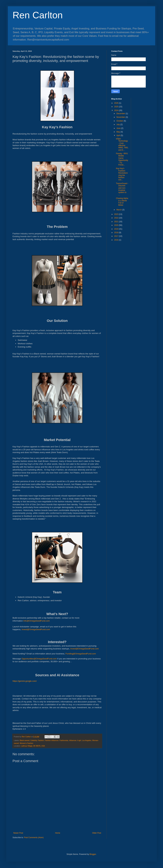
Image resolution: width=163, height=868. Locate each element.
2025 (117, 107)
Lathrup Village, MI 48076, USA (33, 746)
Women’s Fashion (26, 743)
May (118, 132)
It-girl (79, 740)
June (119, 128)
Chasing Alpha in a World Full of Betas (122, 202)
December (121, 114)
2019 (117, 229)
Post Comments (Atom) (34, 838)
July (118, 124)
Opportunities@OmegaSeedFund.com (39, 659)
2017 (117, 236)
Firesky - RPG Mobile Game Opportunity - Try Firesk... (122, 159)
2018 (117, 233)
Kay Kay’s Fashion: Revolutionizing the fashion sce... (122, 174)
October (120, 121)
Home (58, 833)
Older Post (97, 833)
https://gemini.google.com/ (25, 681)
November (121, 117)
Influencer (73, 740)
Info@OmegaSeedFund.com (37, 621)
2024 (117, 110)
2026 (117, 103)
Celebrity (34, 740)
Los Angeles (87, 740)
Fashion (41, 740)
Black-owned (25, 740)
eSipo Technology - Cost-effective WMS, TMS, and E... (122, 144)
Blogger (93, 854)
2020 (117, 225)
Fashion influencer (52, 740)
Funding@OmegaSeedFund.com (81, 654)
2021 (117, 222)
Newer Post (18, 833)
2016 (117, 240)
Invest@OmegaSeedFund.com (36, 629)
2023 (117, 214)
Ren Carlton (38, 15)
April (119, 135)
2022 (117, 218)
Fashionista (64, 740)
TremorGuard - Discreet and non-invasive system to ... (122, 189)
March (119, 210)
